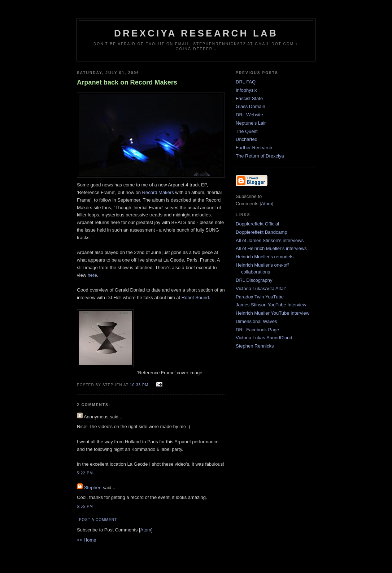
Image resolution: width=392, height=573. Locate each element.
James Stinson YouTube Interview (271, 305)
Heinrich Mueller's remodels (265, 257)
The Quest (247, 131)
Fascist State (249, 98)
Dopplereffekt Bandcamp (262, 232)
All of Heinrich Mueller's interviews (271, 248)
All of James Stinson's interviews (270, 240)
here (92, 275)
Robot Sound (195, 298)
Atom (146, 530)
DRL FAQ (246, 82)
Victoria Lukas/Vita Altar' (261, 288)
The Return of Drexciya (260, 156)
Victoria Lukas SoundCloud (264, 338)
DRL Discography (254, 280)
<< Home (86, 540)
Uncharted (247, 139)
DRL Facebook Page (257, 330)
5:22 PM (85, 473)
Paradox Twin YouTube (260, 297)
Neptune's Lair (251, 123)
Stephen (93, 488)
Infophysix (246, 90)
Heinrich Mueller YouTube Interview (273, 313)
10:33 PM (140, 385)
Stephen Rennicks (255, 346)
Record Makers (158, 192)
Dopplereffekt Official (257, 224)
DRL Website (249, 115)
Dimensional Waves (256, 321)
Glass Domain (251, 106)
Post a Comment (98, 520)
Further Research (254, 148)
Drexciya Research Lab (196, 33)
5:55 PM (85, 506)
